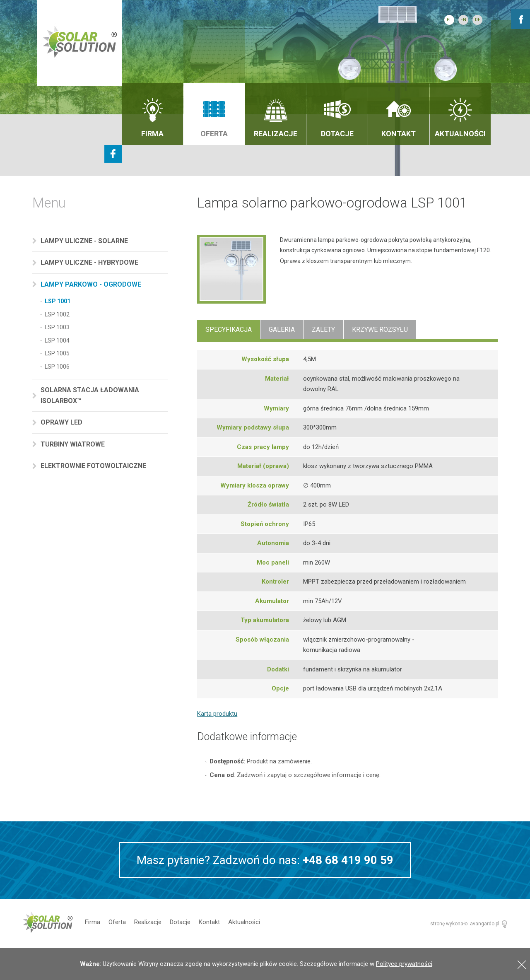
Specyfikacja (229, 329)
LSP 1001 (58, 301)
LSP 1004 (57, 340)
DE (478, 20)
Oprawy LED (62, 422)
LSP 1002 (57, 314)
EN (463, 20)
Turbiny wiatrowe (73, 444)
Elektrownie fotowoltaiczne (94, 466)
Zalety (323, 329)
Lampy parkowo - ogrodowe (92, 284)
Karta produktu (217, 714)
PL (449, 20)
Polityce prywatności (404, 964)
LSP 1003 (57, 327)
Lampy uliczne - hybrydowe (90, 262)
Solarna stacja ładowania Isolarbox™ (90, 395)
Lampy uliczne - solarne (85, 241)
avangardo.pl (485, 924)
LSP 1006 (57, 367)
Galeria (282, 329)
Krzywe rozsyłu (380, 329)
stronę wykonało (449, 924)
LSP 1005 (57, 353)
